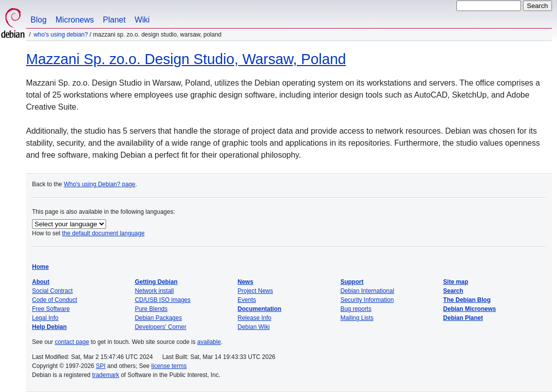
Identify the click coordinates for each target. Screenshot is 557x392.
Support (352, 282)
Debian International (367, 291)
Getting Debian (156, 282)
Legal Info (45, 318)
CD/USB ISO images (162, 300)
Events (247, 300)
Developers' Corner (160, 327)
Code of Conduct (55, 300)
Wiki (142, 20)
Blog (39, 20)
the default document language (103, 233)
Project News (255, 291)
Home (40, 267)
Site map (456, 282)
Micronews (75, 20)
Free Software (51, 309)
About (41, 282)
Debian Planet (463, 318)
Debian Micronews (470, 309)
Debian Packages (158, 318)
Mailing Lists (357, 318)
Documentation (259, 309)
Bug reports (356, 309)
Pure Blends (151, 309)
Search (453, 291)
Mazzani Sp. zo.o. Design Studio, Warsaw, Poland (186, 59)
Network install (154, 291)
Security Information (367, 300)
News (245, 282)
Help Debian (49, 327)
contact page (72, 342)
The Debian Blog (467, 300)
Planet (114, 20)
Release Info (254, 318)
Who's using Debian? (61, 35)
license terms (169, 366)
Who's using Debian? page (99, 184)
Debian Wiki (254, 327)
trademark (106, 375)
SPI (101, 366)
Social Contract (52, 291)
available (209, 342)
